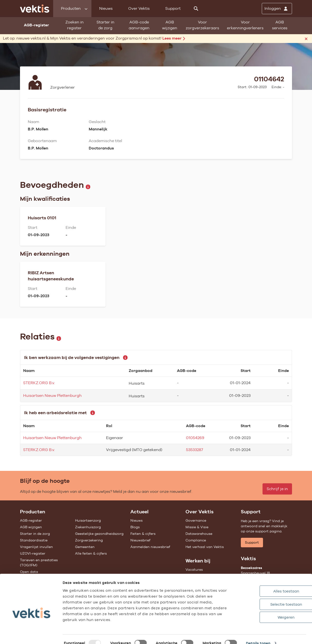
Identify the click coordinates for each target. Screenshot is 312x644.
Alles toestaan (265, 583)
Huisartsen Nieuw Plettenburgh (52, 396)
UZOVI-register (33, 553)
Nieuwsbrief (140, 540)
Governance (196, 520)
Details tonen (258, 635)
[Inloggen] (277, 9)
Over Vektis (139, 8)
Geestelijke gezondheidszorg (99, 534)
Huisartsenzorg (88, 520)
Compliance (196, 540)
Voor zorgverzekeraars (202, 25)
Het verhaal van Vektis (205, 547)
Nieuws (106, 8)
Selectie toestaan (265, 596)
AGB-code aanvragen (139, 25)
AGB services (280, 25)
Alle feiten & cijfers (91, 553)
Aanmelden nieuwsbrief (150, 547)
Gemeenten (85, 547)
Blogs (135, 527)
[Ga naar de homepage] (35, 9)
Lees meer (174, 38)
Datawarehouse (199, 534)
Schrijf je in (277, 489)
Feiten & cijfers (143, 534)
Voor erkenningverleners (245, 25)
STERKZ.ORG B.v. (39, 383)
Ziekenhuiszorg (88, 527)
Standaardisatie (34, 540)
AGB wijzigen (170, 25)
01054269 (195, 438)
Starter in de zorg (105, 25)
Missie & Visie (197, 527)
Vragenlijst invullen (36, 547)
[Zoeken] (196, 9)
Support (173, 8)
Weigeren (266, 609)
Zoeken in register (74, 25)
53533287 (195, 450)
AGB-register (31, 520)
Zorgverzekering (89, 540)
